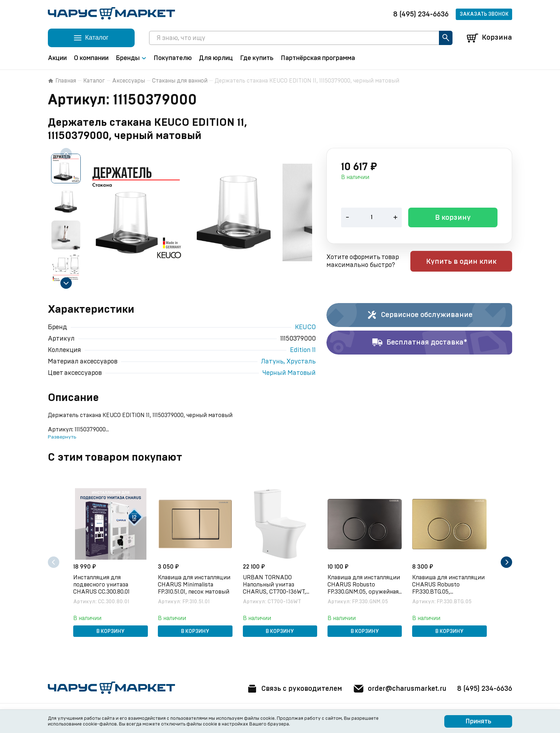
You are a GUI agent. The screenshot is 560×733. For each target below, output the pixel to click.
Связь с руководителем (290, 689)
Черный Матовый (289, 373)
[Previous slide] (66, 154)
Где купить (257, 58)
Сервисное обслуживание (419, 315)
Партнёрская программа (318, 58)
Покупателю (173, 58)
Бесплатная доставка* (419, 343)
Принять (478, 722)
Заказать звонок (484, 14)
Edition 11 (303, 350)
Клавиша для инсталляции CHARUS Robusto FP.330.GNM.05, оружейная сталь (364, 585)
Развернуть (62, 437)
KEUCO (305, 327)
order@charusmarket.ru (398, 689)
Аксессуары (129, 81)
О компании (91, 58)
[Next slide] (66, 283)
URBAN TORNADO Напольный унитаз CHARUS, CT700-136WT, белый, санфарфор (275, 585)
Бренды (131, 58)
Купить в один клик (467, 262)
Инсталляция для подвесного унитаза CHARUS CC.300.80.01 (102, 584)
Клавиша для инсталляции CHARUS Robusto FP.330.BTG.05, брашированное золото (449, 585)
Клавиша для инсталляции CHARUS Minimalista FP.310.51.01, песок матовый (195, 584)
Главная (62, 81)
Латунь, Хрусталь (288, 362)
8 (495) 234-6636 (421, 14)
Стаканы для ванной (180, 81)
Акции (57, 58)
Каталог (94, 81)
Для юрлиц (216, 58)
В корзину (453, 218)
